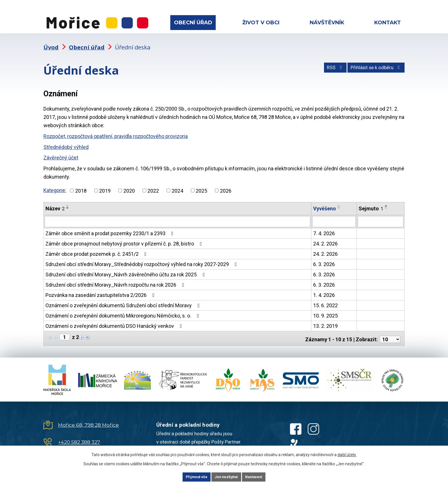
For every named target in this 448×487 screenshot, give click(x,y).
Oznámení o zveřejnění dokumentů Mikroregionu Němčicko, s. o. (123, 310)
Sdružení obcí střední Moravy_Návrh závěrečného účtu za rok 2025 (126, 269)
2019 (105, 185)
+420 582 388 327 (79, 434)
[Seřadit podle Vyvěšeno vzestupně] (339, 200)
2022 (153, 185)
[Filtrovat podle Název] (177, 216)
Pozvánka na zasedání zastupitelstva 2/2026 (101, 289)
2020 (129, 185)
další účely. (347, 454)
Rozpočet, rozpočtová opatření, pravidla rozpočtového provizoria (116, 130)
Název (55, 203)
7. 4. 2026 (324, 227)
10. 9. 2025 (325, 310)
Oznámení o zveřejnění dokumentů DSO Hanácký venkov (115, 320)
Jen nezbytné (226, 476)
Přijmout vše (189, 476)
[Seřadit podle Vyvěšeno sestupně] (339, 202)
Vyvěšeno (325, 203)
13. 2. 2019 (325, 320)
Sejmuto (371, 203)
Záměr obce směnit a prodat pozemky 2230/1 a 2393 (111, 227)
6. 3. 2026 (324, 258)
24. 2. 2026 (325, 238)
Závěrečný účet (61, 152)
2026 (226, 185)
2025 (201, 185)
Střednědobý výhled (66, 141)
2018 (81, 185)
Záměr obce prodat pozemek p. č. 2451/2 (97, 248)
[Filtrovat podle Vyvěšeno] (334, 216)
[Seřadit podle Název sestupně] (68, 202)
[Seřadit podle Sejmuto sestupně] (386, 202)
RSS (326, 64)
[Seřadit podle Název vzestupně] (68, 200)
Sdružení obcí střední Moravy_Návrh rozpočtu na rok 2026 (116, 279)
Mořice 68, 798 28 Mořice (88, 417)
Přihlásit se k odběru (373, 64)
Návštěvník (327, 23)
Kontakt (388, 23)
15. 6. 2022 (325, 299)
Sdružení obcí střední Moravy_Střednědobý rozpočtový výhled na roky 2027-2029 (142, 258)
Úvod (51, 42)
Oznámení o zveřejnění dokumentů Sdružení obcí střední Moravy (124, 299)
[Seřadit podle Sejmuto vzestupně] (386, 200)
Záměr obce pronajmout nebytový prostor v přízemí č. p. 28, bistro (125, 238)
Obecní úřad (193, 23)
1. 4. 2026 (324, 289)
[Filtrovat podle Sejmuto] (381, 216)
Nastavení (261, 476)
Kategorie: (55, 184)
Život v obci (261, 23)
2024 (177, 185)
